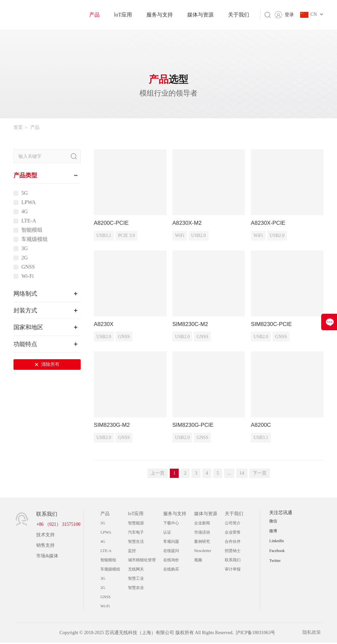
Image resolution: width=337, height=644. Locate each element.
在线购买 (171, 571)
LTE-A (29, 221)
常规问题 (171, 543)
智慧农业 (136, 589)
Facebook (277, 552)
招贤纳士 (233, 552)
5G (25, 193)
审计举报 (233, 571)
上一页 (158, 474)
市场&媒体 (47, 557)
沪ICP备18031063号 (255, 634)
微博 (273, 532)
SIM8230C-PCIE (273, 325)
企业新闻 (202, 524)
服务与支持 (160, 15)
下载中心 (171, 524)
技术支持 (45, 536)
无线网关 (136, 571)
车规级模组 (35, 239)
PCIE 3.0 (127, 236)
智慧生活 (136, 543)
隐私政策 (314, 634)
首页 (18, 127)
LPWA (29, 202)
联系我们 (233, 561)
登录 (289, 15)
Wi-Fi (28, 276)
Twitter (275, 562)
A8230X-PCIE (269, 223)
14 (242, 474)
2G (25, 258)
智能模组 (32, 230)
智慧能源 (136, 524)
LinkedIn (276, 542)
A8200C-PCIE (112, 223)
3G (25, 249)
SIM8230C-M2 (192, 325)
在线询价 (171, 561)
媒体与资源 (200, 15)
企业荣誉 (233, 534)
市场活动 (202, 534)
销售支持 (45, 547)
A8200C (261, 426)
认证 (167, 534)
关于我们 (239, 15)
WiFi (180, 236)
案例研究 (202, 543)
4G (25, 212)
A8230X (104, 325)
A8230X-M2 (188, 223)
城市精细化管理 (142, 561)
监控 (132, 552)
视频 (198, 561)
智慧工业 (136, 580)
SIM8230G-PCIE (194, 426)
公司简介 (233, 524)
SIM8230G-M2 (113, 426)
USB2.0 (199, 236)
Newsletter (203, 552)
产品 (94, 15)
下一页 (260, 474)
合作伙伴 (233, 543)
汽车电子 (136, 534)
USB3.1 (104, 236)
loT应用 (123, 15)
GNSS (28, 267)
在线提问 (171, 552)
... (229, 474)
